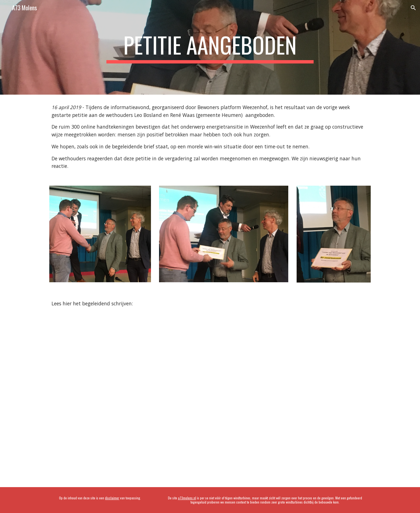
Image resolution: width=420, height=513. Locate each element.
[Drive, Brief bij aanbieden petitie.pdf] (210, 396)
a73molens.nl (187, 498)
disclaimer (112, 498)
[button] (413, 8)
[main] (210, 47)
